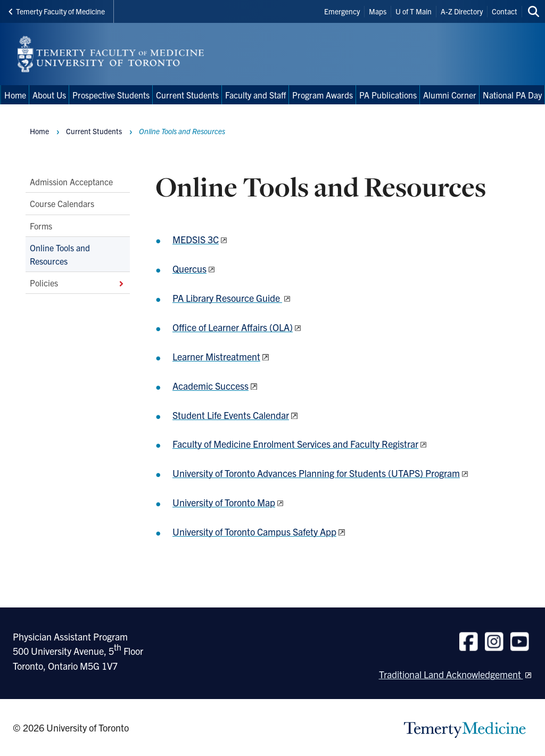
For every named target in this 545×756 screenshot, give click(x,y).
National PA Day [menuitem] (512, 95)
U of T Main (414, 11)
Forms (41, 226)
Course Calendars (62, 203)
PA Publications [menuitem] (388, 95)
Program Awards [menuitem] (323, 95)
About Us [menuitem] (49, 95)
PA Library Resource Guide (227, 298)
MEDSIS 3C (196, 239)
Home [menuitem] (15, 95)
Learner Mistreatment (216, 356)
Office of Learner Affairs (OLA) (233, 327)
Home (39, 131)
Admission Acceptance (71, 182)
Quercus (189, 269)
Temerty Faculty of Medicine (57, 11)
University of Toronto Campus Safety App (254, 532)
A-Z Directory (462, 11)
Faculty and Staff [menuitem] (255, 95)
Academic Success (210, 386)
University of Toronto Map (224, 502)
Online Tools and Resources (60, 254)
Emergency (342, 11)
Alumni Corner (450, 95)
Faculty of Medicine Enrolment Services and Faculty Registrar (295, 444)
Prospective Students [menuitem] (111, 95)
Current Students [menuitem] (187, 95)
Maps (378, 11)
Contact (505, 11)
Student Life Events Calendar (231, 415)
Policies (78, 283)
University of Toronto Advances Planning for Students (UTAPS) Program (316, 473)
